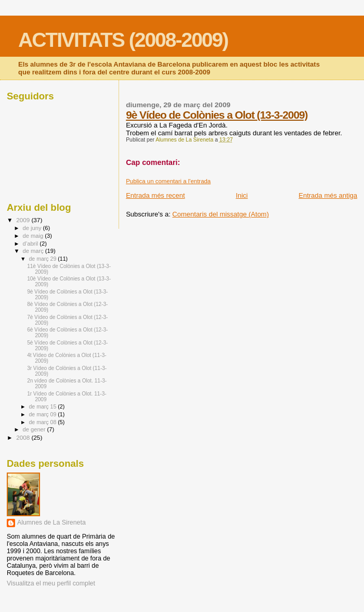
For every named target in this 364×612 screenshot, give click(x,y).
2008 (24, 437)
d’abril (31, 244)
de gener (35, 429)
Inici (242, 195)
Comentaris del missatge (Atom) (220, 214)
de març (34, 251)
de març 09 (43, 414)
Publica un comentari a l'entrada (168, 181)
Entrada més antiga (328, 195)
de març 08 (43, 422)
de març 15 (43, 406)
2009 (24, 220)
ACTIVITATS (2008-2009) (123, 40)
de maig (34, 236)
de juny (33, 228)
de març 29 (43, 259)
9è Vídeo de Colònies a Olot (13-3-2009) (217, 115)
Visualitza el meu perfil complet (51, 583)
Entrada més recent (155, 195)
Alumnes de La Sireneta (51, 522)
